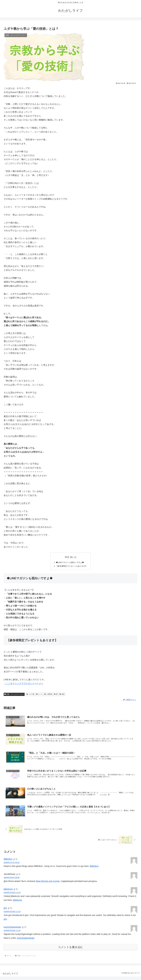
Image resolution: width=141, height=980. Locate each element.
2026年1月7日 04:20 (12, 866)
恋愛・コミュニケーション (14, 695)
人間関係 (48, 695)
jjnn (5, 912)
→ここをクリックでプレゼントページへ (23, 684)
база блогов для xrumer (48, 885)
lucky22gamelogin (12, 931)
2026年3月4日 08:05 (12, 881)
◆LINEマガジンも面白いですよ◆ (70, 563)
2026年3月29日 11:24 (12, 934)
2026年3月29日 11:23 (12, 896)
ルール (39, 695)
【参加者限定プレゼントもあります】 (72, 566)
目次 (67, 557)
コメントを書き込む (70, 951)
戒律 (62, 695)
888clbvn (8, 863)
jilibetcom (8, 893)
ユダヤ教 (30, 695)
